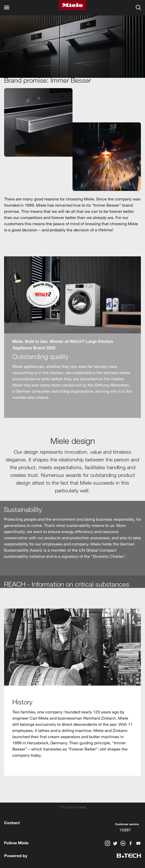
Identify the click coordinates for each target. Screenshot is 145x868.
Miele (72, 5)
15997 (125, 830)
